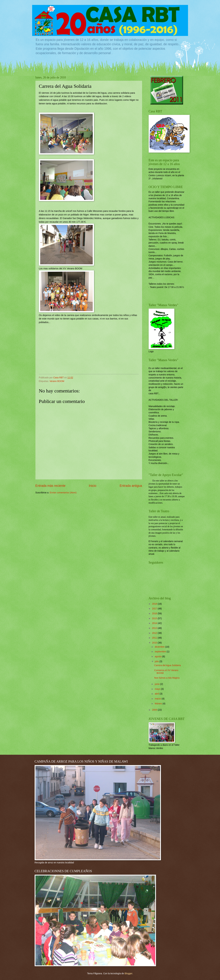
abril (157, 694)
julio (157, 661)
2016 (155, 614)
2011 (155, 638)
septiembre (161, 652)
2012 (155, 633)
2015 (155, 618)
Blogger (128, 974)
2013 (155, 628)
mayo (158, 689)
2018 (155, 604)
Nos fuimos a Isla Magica (167, 678)
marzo (158, 699)
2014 (155, 623)
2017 (155, 609)
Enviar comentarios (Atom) (63, 493)
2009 (155, 710)
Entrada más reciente (51, 486)
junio (157, 684)
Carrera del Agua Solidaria (168, 665)
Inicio (93, 486)
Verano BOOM (57, 381)
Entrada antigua (131, 486)
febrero (159, 704)
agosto (158, 657)
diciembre (160, 647)
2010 (155, 643)
